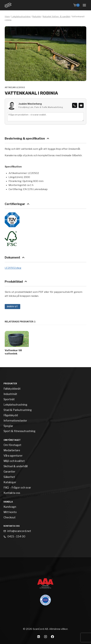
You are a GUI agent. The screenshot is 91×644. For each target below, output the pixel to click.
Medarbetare (12, 450)
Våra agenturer (13, 456)
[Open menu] (84, 5)
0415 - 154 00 (16, 536)
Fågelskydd (11, 415)
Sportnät (9, 399)
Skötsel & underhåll (16, 466)
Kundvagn (10, 507)
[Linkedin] (39, 637)
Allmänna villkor (58, 629)
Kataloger (10, 482)
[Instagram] (46, 637)
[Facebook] (53, 637)
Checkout (10, 517)
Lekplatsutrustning (21, 17)
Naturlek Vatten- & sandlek (56, 17)
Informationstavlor (15, 421)
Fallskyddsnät (12, 389)
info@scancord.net (19, 531)
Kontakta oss (12, 493)
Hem (7, 17)
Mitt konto (10, 512)
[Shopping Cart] (77, 5)
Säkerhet (9, 477)
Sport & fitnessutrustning (19, 431)
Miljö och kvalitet (14, 461)
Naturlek (37, 17)
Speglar (8, 426)
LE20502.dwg (13, 268)
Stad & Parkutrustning (18, 410)
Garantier (9, 472)
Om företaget (12, 445)
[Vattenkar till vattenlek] (17, 344)
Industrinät (10, 394)
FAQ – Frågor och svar (17, 488)
